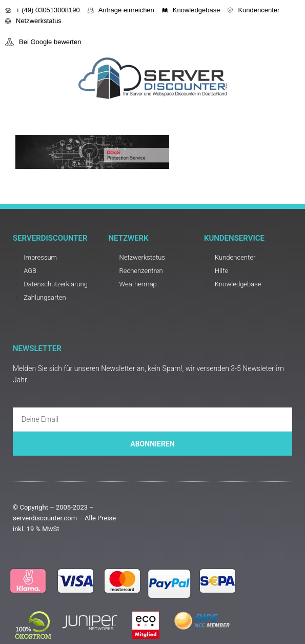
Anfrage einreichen (121, 10)
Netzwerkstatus (33, 21)
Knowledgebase (191, 10)
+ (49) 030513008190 (43, 10)
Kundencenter (253, 10)
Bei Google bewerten (43, 42)
